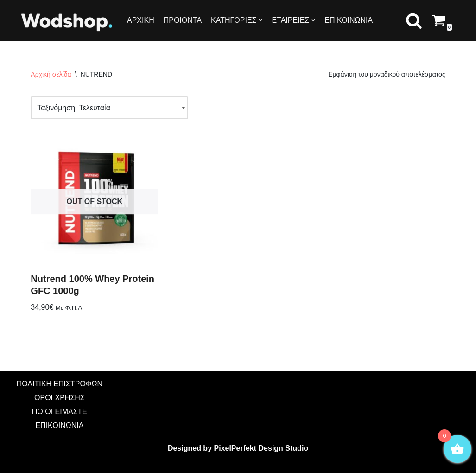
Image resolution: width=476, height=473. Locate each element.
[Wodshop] (67, 22)
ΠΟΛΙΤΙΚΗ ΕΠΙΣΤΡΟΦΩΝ (60, 384)
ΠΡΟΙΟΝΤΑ (183, 20)
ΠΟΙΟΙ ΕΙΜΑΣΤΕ (60, 412)
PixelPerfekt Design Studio (261, 448)
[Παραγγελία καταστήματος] (109, 108)
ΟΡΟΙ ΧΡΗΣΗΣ (60, 398)
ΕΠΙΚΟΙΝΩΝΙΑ (349, 20)
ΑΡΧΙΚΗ (141, 20)
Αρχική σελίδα (51, 74)
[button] (414, 20)
